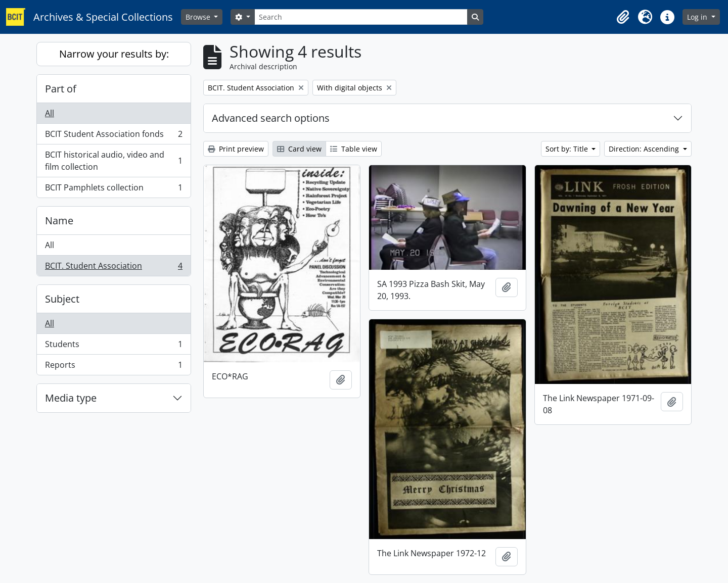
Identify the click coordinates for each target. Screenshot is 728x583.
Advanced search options (271, 118)
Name (59, 221)
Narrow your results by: (114, 54)
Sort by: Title (568, 149)
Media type (71, 398)
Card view (299, 149)
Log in (698, 17)
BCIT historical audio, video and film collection (113, 161)
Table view (354, 149)
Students (113, 346)
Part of (61, 89)
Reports (113, 367)
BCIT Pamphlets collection (113, 189)
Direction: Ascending (645, 149)
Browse (199, 17)
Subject (62, 299)
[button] (623, 17)
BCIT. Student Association (113, 268)
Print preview (236, 149)
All (50, 113)
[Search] (361, 17)
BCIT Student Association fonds (113, 136)
